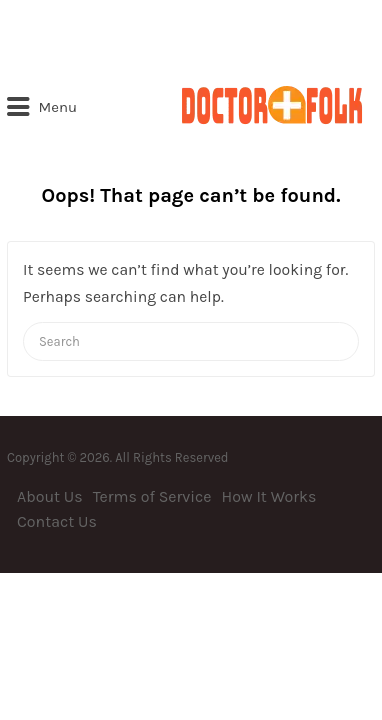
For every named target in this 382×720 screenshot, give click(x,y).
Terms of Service (152, 496)
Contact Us (57, 521)
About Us (50, 496)
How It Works (269, 496)
